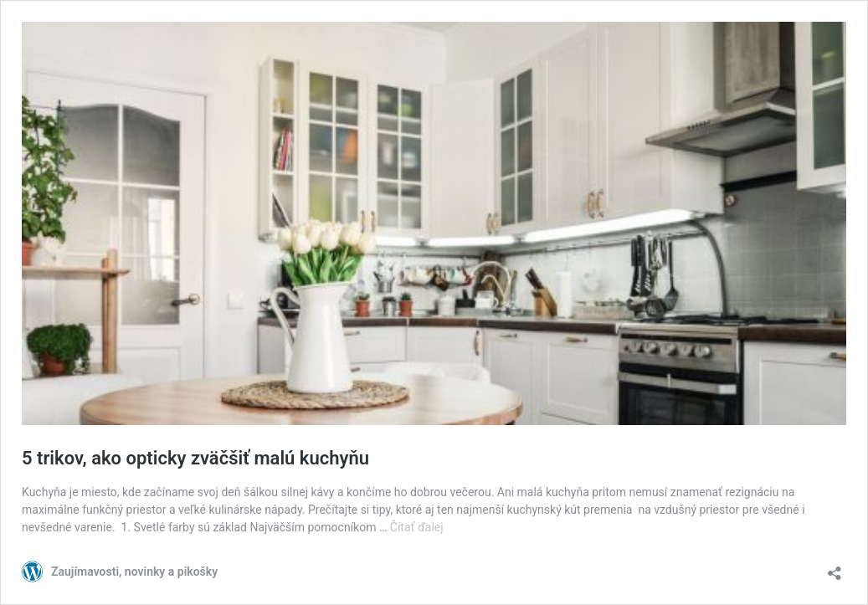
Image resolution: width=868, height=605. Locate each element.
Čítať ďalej (417, 527)
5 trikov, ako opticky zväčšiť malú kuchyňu (195, 458)
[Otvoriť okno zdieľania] (835, 568)
